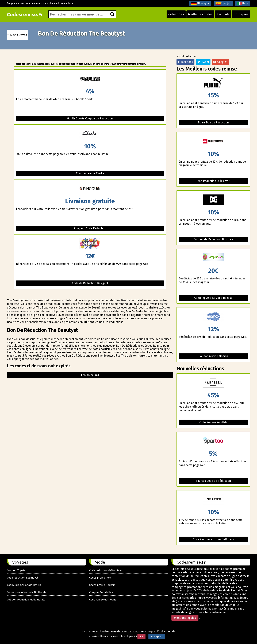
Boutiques (241, 14)
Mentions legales (185, 618)
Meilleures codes (200, 14)
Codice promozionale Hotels (24, 585)
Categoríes (176, 14)
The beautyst (90, 375)
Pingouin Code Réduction (90, 228)
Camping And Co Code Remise (213, 298)
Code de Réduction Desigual (90, 283)
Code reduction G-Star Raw (105, 570)
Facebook (185, 62)
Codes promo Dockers (102, 585)
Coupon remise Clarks (90, 173)
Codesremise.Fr (25, 14)
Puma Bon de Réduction (213, 122)
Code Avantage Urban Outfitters (213, 539)
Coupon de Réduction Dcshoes (213, 239)
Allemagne (200, 3)
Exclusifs (223, 14)
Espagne (223, 3)
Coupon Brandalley (101, 592)
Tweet (203, 62)
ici (141, 636)
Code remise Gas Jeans (103, 600)
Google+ (220, 62)
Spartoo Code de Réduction (213, 481)
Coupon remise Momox (213, 356)
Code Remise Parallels (213, 422)
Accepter (157, 636)
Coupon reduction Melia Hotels (26, 600)
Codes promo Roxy (100, 578)
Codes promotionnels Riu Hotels (27, 592)
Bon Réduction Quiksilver (213, 181)
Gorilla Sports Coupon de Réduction (90, 118)
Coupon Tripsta (16, 570)
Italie (243, 3)
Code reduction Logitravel (22, 578)
